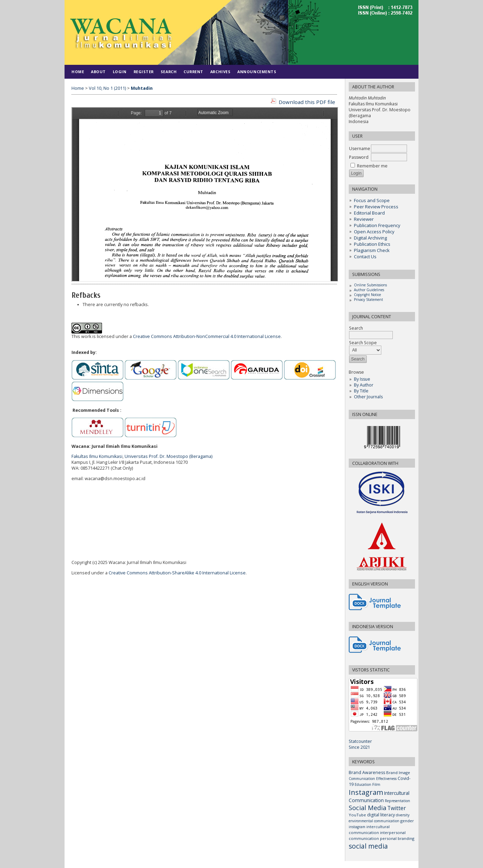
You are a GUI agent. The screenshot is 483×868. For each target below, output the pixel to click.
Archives (220, 72)
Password (359, 157)
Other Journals (368, 397)
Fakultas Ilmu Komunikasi (97, 456)
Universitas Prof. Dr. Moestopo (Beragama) (168, 456)
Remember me (372, 166)
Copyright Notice (367, 295)
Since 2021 (359, 747)
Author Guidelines (369, 290)
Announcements (257, 72)
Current (193, 72)
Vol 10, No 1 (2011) (107, 88)
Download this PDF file (307, 102)
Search (169, 72)
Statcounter (360, 741)
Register (144, 72)
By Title (361, 391)
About (98, 72)
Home (78, 72)
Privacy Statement (368, 300)
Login (120, 72)
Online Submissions (370, 285)
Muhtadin (142, 88)
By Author (364, 385)
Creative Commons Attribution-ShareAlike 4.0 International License (177, 573)
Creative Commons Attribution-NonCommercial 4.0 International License (207, 336)
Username (360, 149)
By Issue (362, 379)
